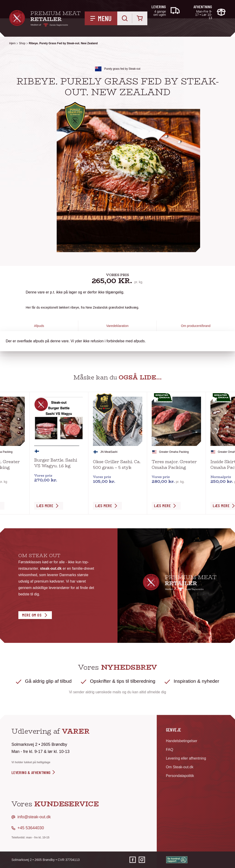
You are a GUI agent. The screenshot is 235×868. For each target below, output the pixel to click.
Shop (22, 43)
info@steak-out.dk (34, 817)
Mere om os (32, 615)
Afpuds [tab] (39, 326)
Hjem (12, 43)
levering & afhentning (34, 772)
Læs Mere (45, 506)
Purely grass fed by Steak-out (122, 69)
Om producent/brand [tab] (196, 326)
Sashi (114, 452)
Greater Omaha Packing (174, 452)
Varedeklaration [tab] (117, 326)
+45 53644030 (31, 828)
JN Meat (105, 452)
